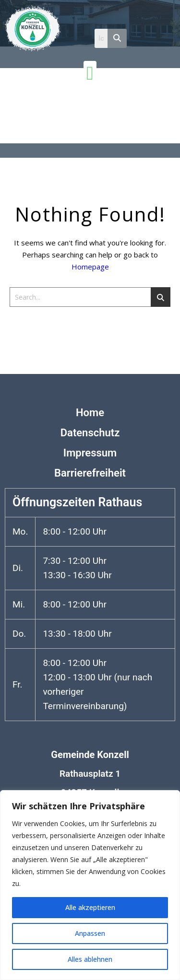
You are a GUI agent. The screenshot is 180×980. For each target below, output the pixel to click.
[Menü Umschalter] (90, 73)
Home (90, 413)
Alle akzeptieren (90, 907)
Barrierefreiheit (90, 473)
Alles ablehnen (90, 959)
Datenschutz (90, 433)
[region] (90, 885)
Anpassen (90, 933)
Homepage (90, 267)
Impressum (90, 453)
